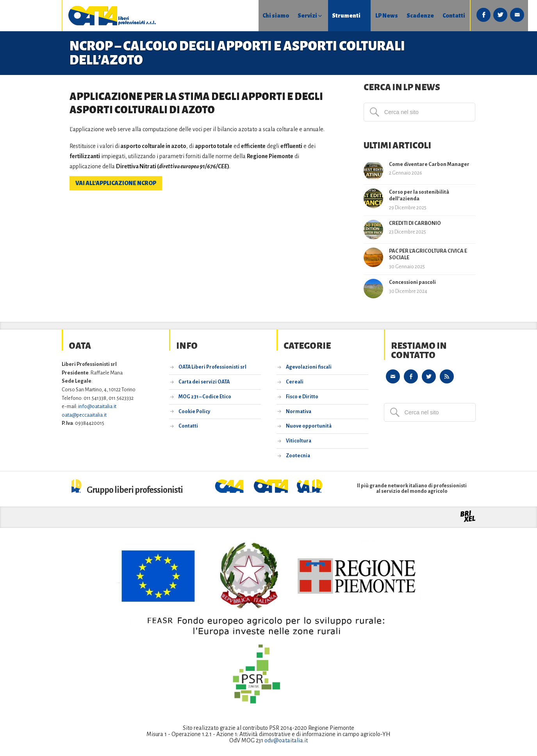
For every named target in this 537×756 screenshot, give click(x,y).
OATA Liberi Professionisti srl (212, 367)
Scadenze (374, 16)
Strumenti (299, 16)
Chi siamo (228, 16)
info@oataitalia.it (97, 406)
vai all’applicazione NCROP (116, 183)
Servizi (260, 16)
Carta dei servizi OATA (204, 382)
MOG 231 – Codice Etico (205, 397)
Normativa (299, 412)
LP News (340, 16)
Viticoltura (299, 441)
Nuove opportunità (309, 426)
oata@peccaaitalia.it (84, 415)
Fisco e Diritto (302, 397)
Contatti (408, 16)
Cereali (295, 382)
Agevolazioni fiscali (309, 367)
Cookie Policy (194, 412)
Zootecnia (298, 456)
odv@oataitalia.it (286, 740)
